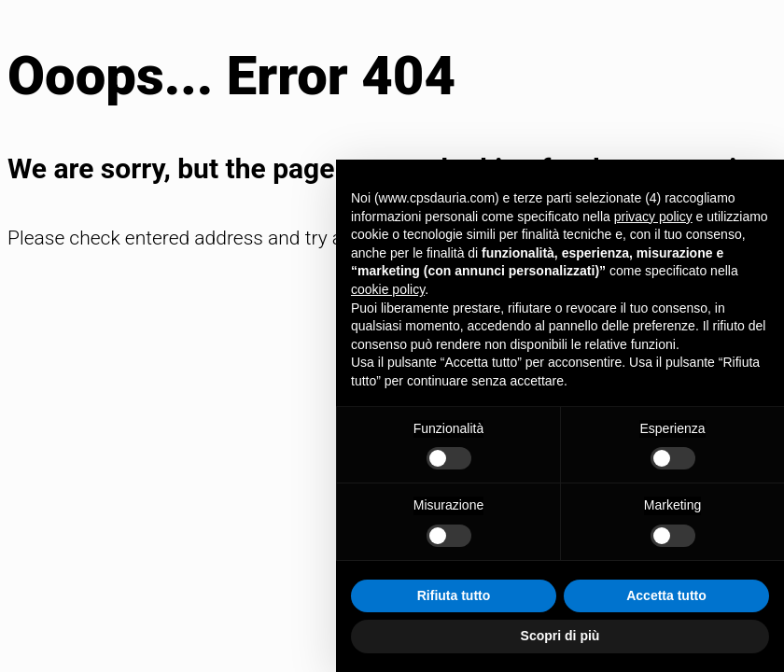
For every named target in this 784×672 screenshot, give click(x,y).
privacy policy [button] (653, 217)
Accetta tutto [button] (666, 595)
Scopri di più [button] (560, 636)
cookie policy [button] (388, 289)
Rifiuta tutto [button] (454, 595)
